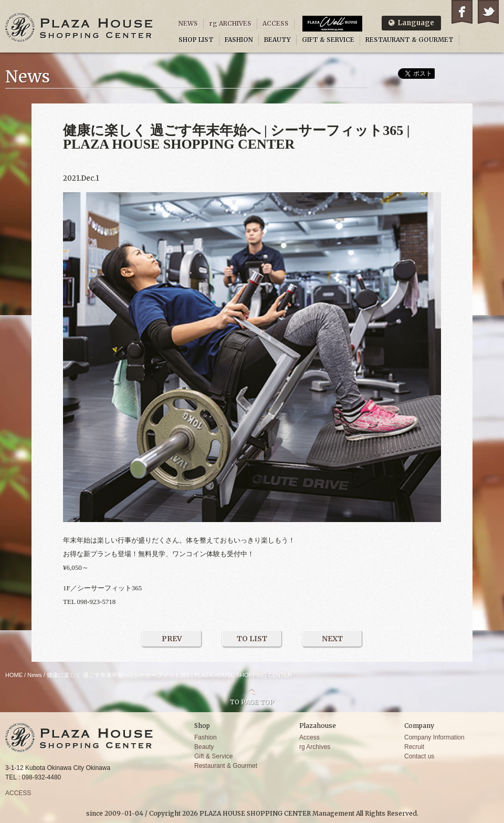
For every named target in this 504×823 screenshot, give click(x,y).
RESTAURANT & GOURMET (409, 40)
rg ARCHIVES (230, 23)
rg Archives (315, 747)
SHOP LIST (196, 40)
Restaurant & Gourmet (226, 766)
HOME (14, 675)
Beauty (204, 747)
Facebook (462, 12)
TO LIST (252, 639)
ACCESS (276, 23)
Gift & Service (213, 756)
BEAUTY (277, 40)
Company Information (434, 737)
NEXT (332, 639)
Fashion (206, 737)
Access (309, 737)
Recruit (414, 747)
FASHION (239, 40)
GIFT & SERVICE (328, 40)
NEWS (188, 23)
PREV (172, 639)
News (35, 675)
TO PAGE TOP (252, 702)
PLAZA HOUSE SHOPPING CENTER (79, 28)
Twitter (488, 12)
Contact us (419, 756)
